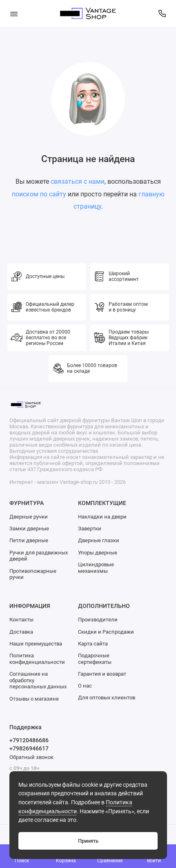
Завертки (90, 529)
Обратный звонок (31, 757)
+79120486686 (29, 740)
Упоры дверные (98, 553)
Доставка (21, 632)
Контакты (21, 620)
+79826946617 (29, 748)
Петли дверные (29, 540)
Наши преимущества (36, 644)
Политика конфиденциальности (37, 659)
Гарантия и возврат (102, 674)
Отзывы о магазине (34, 699)
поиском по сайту (39, 194)
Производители (98, 620)
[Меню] (14, 14)
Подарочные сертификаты (95, 659)
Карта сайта (93, 644)
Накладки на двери (102, 517)
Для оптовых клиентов (107, 698)
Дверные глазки (99, 540)
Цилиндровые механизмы (96, 568)
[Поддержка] (163, 14)
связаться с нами (78, 181)
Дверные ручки (29, 517)
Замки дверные (29, 529)
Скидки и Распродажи (106, 632)
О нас (85, 686)
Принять (88, 841)
